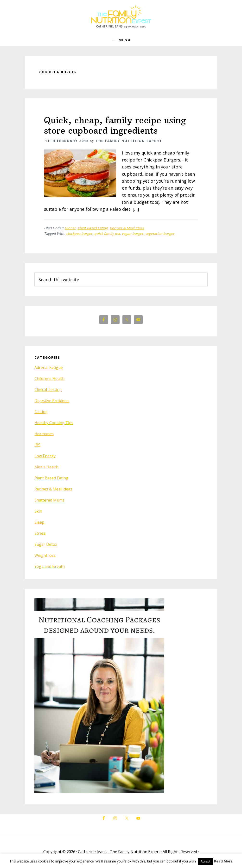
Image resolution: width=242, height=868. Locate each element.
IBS (37, 445)
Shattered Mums (49, 500)
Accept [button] (205, 861)
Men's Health (46, 467)
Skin (38, 511)
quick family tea (107, 233)
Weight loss (45, 555)
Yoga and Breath (50, 566)
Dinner (70, 228)
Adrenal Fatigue (49, 367)
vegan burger (133, 233)
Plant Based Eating (93, 228)
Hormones (44, 434)
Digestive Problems (52, 401)
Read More (223, 861)
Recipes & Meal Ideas (127, 228)
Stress (40, 533)
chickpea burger (79, 233)
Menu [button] (125, 40)
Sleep (39, 522)
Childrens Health (49, 378)
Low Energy (45, 456)
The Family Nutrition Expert (121, 17)
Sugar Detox (46, 544)
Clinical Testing (48, 390)
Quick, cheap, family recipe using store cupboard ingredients (115, 125)
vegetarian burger (160, 233)
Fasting (41, 412)
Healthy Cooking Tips (54, 423)
